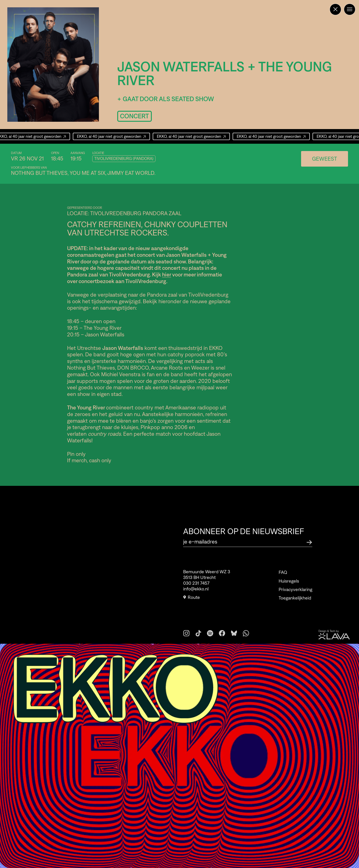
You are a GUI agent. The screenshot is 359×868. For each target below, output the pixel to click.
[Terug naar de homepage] (335, 9)
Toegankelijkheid (295, 607)
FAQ (283, 581)
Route (192, 600)
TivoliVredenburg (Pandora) (124, 159)
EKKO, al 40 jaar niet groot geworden (112, 136)
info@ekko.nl (196, 592)
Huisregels (289, 590)
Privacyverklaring (295, 598)
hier (167, 274)
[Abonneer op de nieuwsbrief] (309, 542)
